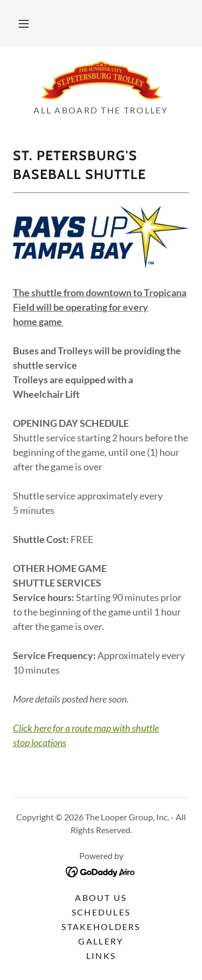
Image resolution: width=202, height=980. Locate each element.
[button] (24, 24)
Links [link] (101, 956)
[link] (101, 80)
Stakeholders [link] (101, 927)
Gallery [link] (101, 941)
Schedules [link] (101, 912)
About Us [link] (101, 897)
